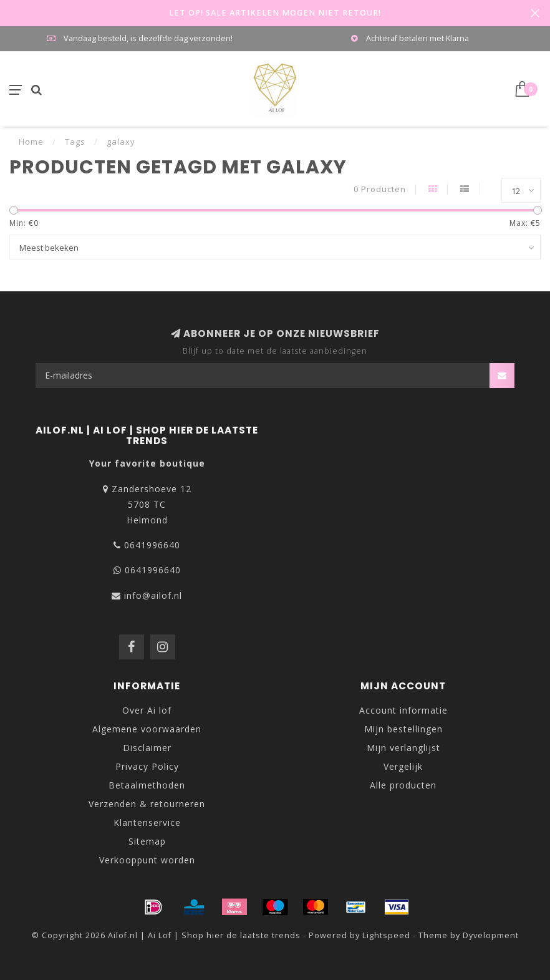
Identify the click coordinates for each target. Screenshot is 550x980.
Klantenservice (147, 822)
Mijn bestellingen (403, 729)
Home (31, 142)
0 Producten (380, 189)
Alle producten (403, 785)
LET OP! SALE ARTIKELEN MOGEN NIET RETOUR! (275, 13)
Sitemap (147, 841)
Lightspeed (386, 935)
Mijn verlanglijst (403, 748)
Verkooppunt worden (147, 860)
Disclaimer (147, 748)
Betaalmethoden (147, 785)
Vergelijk (403, 766)
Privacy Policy (147, 766)
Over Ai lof (147, 710)
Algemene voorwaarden (147, 729)
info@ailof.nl (153, 595)
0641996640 (152, 545)
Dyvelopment (491, 935)
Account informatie (403, 710)
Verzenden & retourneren (147, 804)
